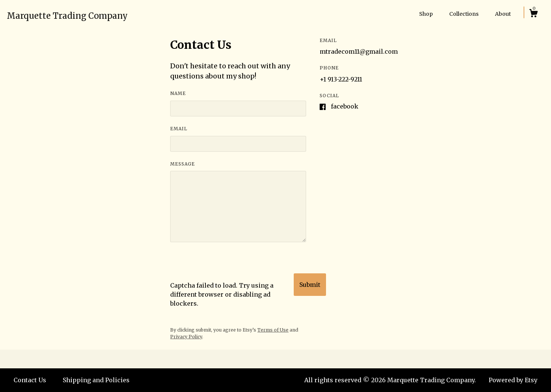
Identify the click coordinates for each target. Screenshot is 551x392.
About (503, 14)
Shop (426, 14)
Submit (310, 285)
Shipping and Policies (96, 380)
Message (183, 164)
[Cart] (533, 14)
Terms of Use (273, 330)
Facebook (345, 106)
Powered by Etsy (513, 380)
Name (178, 93)
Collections (464, 14)
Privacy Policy (186, 337)
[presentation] (227, 266)
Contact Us (30, 380)
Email (179, 129)
